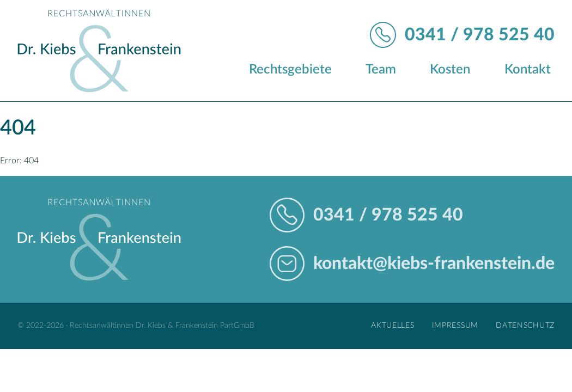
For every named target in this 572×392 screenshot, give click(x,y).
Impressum (455, 325)
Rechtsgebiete (290, 70)
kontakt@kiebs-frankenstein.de (434, 264)
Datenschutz (525, 325)
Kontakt (528, 70)
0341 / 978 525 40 (480, 35)
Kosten (450, 70)
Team (381, 70)
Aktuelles (393, 325)
